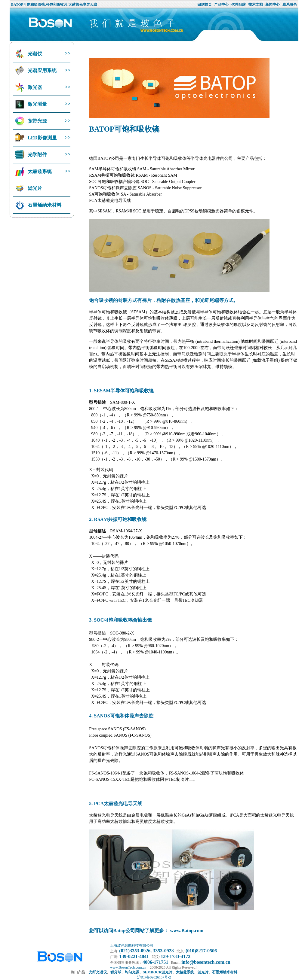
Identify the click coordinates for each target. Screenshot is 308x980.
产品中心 (221, 5)
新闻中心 (273, 5)
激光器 (34, 87)
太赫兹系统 (39, 171)
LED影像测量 (42, 138)
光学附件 (37, 155)
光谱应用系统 (42, 70)
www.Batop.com (187, 931)
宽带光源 (37, 121)
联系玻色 (290, 5)
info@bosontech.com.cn (206, 962)
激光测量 (37, 104)
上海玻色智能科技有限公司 (132, 945)
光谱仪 (34, 54)
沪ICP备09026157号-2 (154, 977)
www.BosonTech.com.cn (128, 967)
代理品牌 (239, 5)
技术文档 (256, 5)
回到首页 (205, 5)
